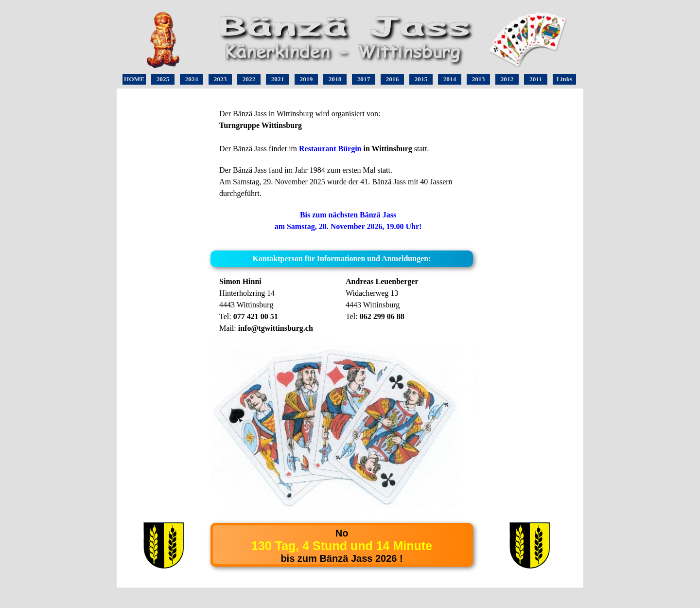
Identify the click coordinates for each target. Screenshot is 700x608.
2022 (249, 79)
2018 (335, 79)
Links (565, 79)
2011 (536, 79)
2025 (163, 79)
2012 (507, 79)
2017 (364, 79)
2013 (479, 79)
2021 (278, 79)
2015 (421, 79)
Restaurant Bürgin (330, 149)
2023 (220, 79)
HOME (134, 79)
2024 (192, 79)
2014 (450, 79)
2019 (306, 79)
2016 (393, 79)
